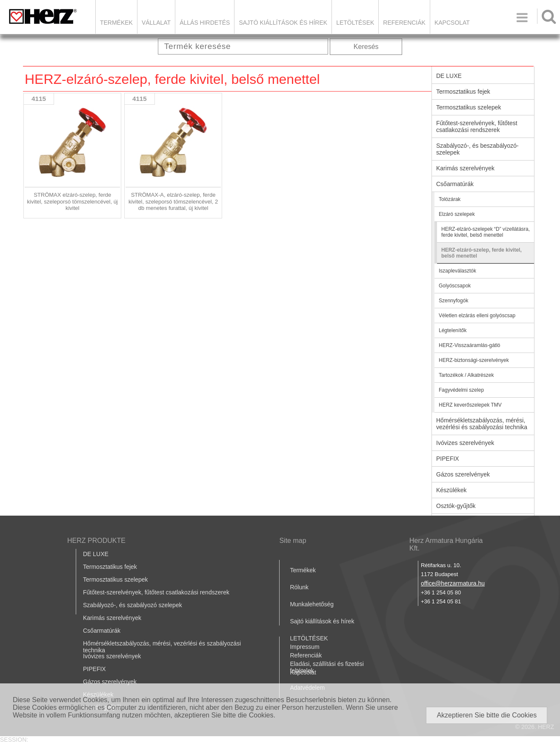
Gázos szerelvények (463, 474)
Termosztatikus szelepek (469, 107)
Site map (293, 541)
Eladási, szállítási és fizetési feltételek (327, 667)
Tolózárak (450, 199)
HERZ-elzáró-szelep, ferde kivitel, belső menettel (481, 253)
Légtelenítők (453, 330)
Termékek (116, 23)
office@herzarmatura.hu (453, 583)
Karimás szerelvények (465, 168)
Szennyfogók (453, 301)
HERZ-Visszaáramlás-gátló (470, 345)
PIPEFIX (448, 459)
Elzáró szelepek (457, 214)
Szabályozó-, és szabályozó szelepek (133, 605)
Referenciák (404, 23)
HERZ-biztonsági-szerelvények (474, 360)
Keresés (366, 47)
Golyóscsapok (455, 286)
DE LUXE (449, 76)
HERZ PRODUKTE (96, 541)
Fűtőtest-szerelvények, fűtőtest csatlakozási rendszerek (477, 126)
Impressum (304, 647)
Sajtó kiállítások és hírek (283, 23)
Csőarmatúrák (455, 184)
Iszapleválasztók (457, 271)
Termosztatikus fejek (463, 92)
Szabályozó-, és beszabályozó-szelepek (477, 149)
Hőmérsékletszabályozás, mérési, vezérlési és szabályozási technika (482, 424)
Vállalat (156, 23)
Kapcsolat (452, 23)
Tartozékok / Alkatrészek (466, 375)
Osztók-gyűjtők (456, 506)
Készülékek (451, 490)
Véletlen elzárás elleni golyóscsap (477, 316)
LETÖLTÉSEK (355, 23)
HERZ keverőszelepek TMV (470, 405)
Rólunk (299, 587)
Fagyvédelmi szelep (461, 390)
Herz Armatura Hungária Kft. (446, 544)
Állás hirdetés (205, 23)
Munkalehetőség (312, 604)
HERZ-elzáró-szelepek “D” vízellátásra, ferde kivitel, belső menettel (486, 232)
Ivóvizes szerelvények (465, 443)
